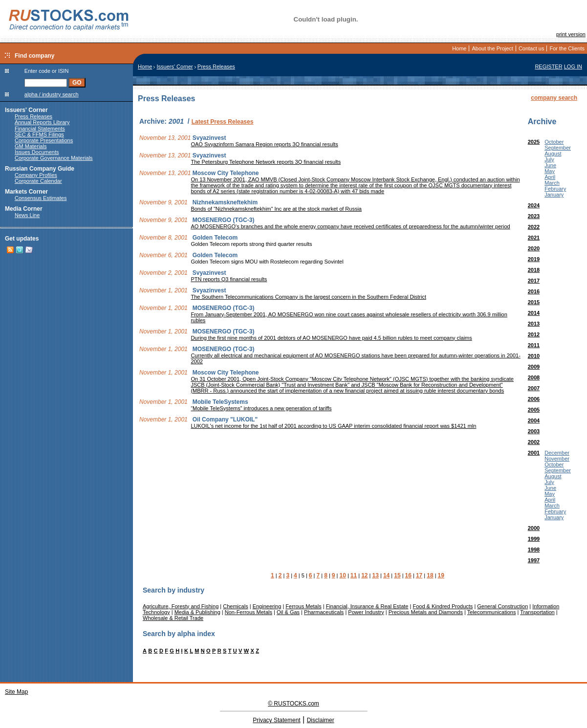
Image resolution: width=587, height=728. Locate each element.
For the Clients (567, 48)
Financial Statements (40, 129)
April (550, 177)
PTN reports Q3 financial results (229, 279)
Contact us (532, 48)
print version (571, 34)
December (557, 453)
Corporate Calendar (38, 181)
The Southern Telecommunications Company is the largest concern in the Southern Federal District (308, 297)
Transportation (537, 612)
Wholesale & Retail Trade (173, 618)
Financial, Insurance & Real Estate (367, 606)
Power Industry (366, 612)
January (554, 195)
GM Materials (31, 146)
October (554, 142)
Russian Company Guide (40, 169)
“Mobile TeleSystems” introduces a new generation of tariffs (261, 408)
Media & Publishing (197, 612)
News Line (27, 215)
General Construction (502, 606)
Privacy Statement (276, 720)
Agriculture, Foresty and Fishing (181, 606)
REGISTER (548, 66)
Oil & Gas (288, 612)
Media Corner (24, 209)
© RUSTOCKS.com (293, 704)
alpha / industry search (52, 94)
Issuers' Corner (26, 110)
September (558, 148)
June (550, 165)
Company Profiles (36, 175)
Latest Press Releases (223, 122)
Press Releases (33, 116)
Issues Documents (37, 152)
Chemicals (235, 606)
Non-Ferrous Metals (249, 612)
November (557, 459)
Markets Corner (26, 192)
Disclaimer (321, 720)
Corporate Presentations (44, 140)
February (555, 189)
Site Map (16, 692)
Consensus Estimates (41, 198)
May (550, 171)
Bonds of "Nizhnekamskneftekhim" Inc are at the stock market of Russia (276, 209)
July (549, 159)
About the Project (492, 48)
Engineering (267, 606)
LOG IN (573, 66)
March (552, 183)
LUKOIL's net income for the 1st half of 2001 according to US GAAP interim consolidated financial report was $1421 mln (333, 426)
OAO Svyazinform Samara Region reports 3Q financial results (264, 144)
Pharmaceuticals (324, 612)
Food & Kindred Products (443, 606)
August (553, 154)
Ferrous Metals (303, 606)
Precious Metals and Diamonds (426, 612)
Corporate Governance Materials (54, 158)
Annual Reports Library (42, 122)
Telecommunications (492, 612)
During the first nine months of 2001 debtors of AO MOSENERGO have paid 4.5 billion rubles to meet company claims (331, 338)
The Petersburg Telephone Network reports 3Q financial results (266, 162)
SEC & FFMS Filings (39, 134)
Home (459, 48)
